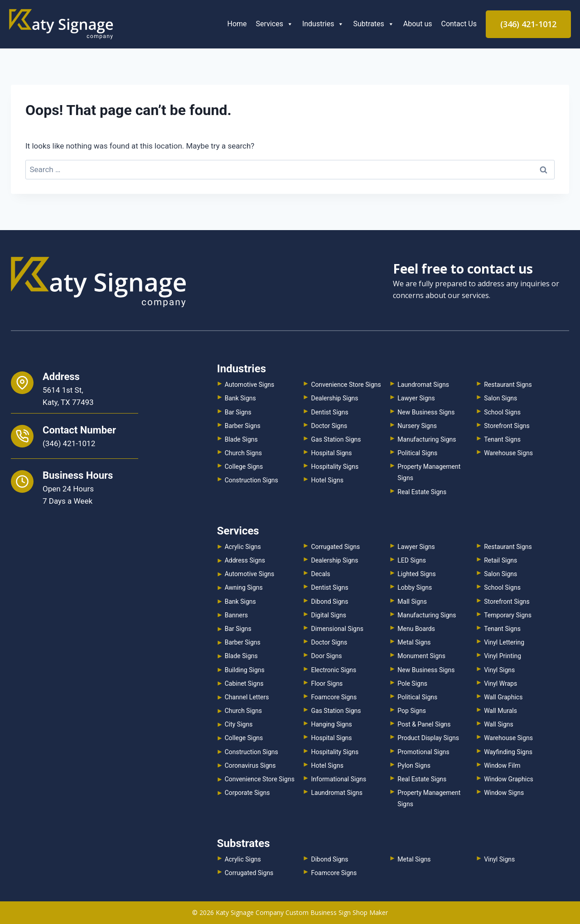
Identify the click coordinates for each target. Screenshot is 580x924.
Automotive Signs (250, 385)
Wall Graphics (503, 697)
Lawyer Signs (416, 398)
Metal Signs (414, 642)
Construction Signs (251, 480)
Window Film (502, 765)
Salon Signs (500, 398)
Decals (320, 574)
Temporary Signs (508, 615)
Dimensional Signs (337, 629)
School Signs (502, 412)
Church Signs (243, 453)
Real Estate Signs (422, 492)
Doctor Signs (329, 426)
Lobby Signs (415, 587)
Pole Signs (412, 683)
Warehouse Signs (508, 453)
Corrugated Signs (335, 547)
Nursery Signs (417, 426)
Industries (323, 24)
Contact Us (459, 24)
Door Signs (326, 656)
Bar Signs (238, 412)
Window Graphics (509, 779)
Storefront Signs (507, 426)
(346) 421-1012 (528, 24)
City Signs (239, 724)
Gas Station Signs (336, 439)
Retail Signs (500, 560)
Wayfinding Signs (508, 752)
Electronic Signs (333, 670)
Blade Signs (241, 439)
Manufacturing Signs (427, 439)
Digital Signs (328, 615)
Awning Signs (244, 587)
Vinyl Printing (503, 656)
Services (275, 24)
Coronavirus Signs (250, 765)
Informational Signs (338, 779)
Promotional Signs (423, 752)
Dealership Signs (334, 398)
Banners (236, 615)
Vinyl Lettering (504, 642)
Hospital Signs (331, 453)
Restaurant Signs (508, 385)
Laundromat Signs (423, 385)
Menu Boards (416, 629)
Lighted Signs (416, 574)
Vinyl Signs (499, 670)
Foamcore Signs (334, 697)
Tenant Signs (502, 439)
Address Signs (245, 560)
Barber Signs (243, 426)
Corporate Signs (247, 793)
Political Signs (417, 453)
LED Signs (412, 560)
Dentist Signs (329, 412)
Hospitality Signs (335, 467)
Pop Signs (412, 711)
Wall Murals (500, 711)
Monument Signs (421, 656)
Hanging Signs (331, 724)
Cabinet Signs (244, 683)
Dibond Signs (329, 602)
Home (237, 24)
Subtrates (373, 24)
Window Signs (504, 793)
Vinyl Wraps (500, 683)
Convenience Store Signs (346, 385)
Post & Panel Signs (424, 724)
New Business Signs (426, 412)
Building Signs (245, 670)
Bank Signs (240, 398)
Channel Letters (247, 697)
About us (418, 24)
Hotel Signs (327, 480)
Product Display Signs (428, 738)
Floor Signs (327, 683)
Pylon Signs (414, 765)
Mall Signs (412, 602)
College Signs (244, 467)
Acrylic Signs (243, 547)
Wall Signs (499, 724)
